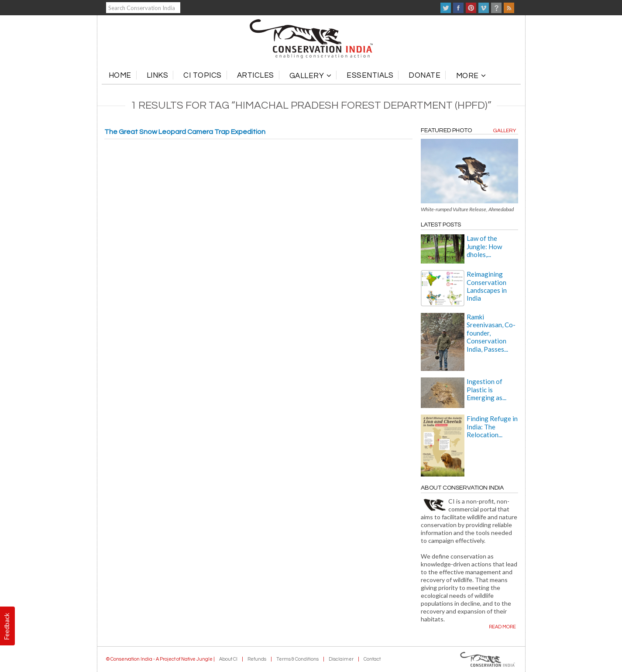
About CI (228, 659)
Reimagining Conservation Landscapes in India (487, 286)
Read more (502, 627)
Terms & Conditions (297, 659)
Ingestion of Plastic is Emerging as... (486, 389)
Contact (372, 659)
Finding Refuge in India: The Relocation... (492, 427)
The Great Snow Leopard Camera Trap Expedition (185, 132)
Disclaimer (341, 659)
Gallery (505, 131)
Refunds (257, 659)
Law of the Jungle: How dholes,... (484, 246)
